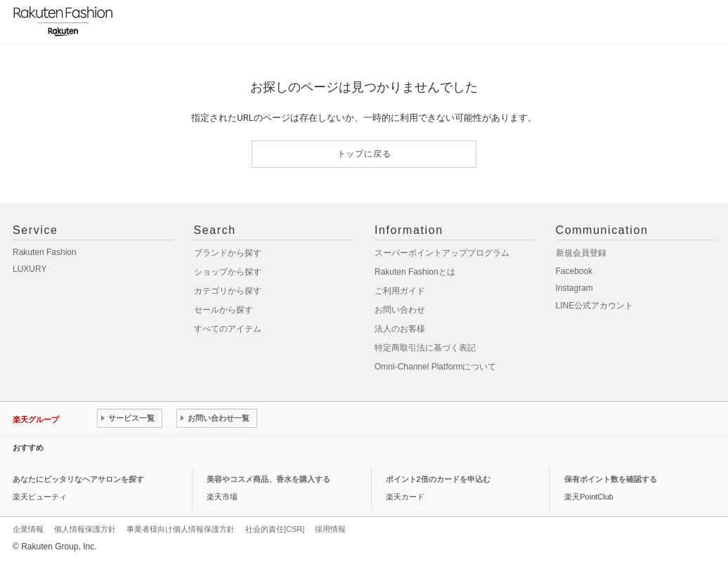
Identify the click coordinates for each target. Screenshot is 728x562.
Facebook (574, 271)
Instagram (574, 288)
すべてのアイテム (228, 329)
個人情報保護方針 (85, 529)
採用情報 (330, 529)
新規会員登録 (581, 253)
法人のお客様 (400, 329)
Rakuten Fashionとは (415, 272)
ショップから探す (228, 272)
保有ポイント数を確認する (611, 479)
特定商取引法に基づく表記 (425, 348)
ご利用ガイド (400, 291)
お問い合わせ (400, 310)
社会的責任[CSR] (275, 529)
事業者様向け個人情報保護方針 (181, 529)
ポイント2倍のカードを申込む (438, 479)
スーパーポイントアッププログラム (442, 253)
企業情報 (28, 529)
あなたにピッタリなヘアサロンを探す (78, 479)
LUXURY (30, 269)
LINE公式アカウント (595, 306)
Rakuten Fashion (45, 252)
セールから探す (223, 310)
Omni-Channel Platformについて (435, 367)
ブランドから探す (228, 253)
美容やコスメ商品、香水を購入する (268, 479)
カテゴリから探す (228, 291)
